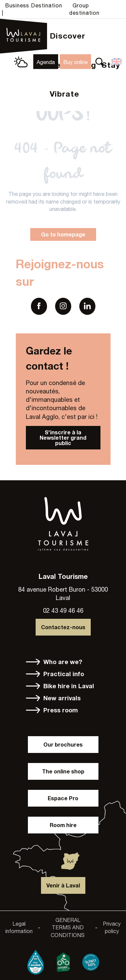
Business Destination (34, 5)
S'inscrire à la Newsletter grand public (63, 438)
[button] (100, 62)
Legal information (19, 927)
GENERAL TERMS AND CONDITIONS (68, 928)
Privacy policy (112, 927)
